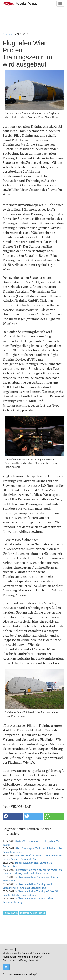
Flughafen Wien (11, 913)
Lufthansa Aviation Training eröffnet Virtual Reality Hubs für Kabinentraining (33, 893)
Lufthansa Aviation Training (32, 913)
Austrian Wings (20, 4)
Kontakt (34, 960)
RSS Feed (8, 950)
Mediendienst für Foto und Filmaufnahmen (26, 953)
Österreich (8, 34)
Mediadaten (9, 957)
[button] (13, 816)
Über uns (23, 957)
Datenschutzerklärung (15, 960)
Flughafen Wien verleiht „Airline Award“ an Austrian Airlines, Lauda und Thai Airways (32, 872)
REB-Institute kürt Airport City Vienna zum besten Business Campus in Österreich (32, 857)
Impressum (37, 957)
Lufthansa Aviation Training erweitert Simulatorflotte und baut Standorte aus (29, 886)
